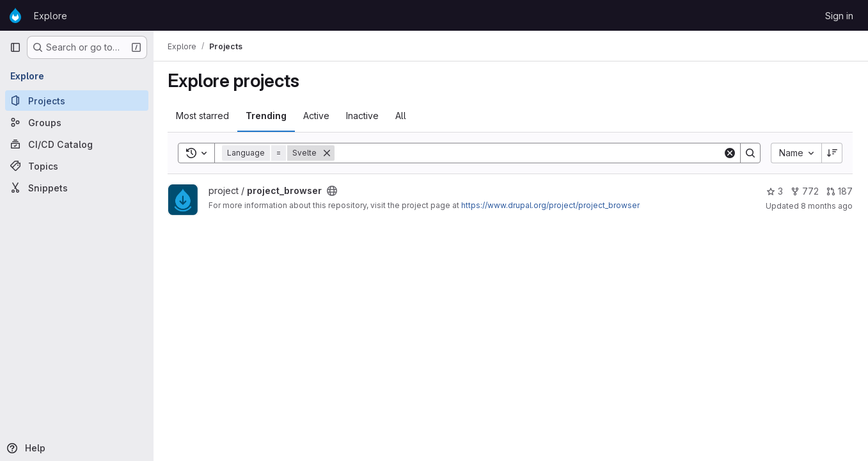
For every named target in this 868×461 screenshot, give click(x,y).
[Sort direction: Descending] (832, 153)
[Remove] (328, 153)
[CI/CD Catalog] (77, 144)
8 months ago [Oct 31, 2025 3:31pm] (827, 206)
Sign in (839, 16)
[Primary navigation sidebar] (15, 47)
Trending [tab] (267, 116)
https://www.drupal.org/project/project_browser (552, 205)
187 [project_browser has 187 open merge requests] (840, 191)
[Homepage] (15, 15)
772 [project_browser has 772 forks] (805, 191)
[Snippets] (77, 188)
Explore (51, 16)
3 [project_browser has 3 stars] (775, 191)
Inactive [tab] (364, 116)
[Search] (529, 153)
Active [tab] (318, 116)
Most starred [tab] (204, 116)
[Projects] (77, 101)
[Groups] (77, 122)
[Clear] (730, 153)
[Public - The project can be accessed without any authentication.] (333, 191)
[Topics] (77, 166)
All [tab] (402, 116)
